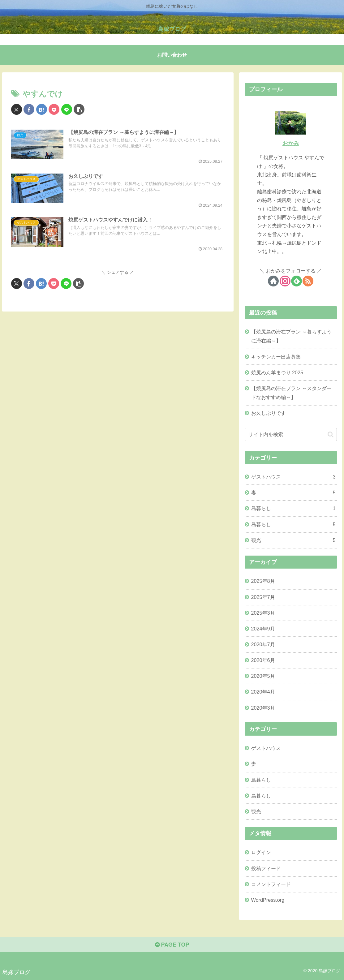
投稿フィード (266, 868)
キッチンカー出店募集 (276, 357)
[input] (291, 434)
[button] (79, 109)
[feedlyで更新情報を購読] (297, 281)
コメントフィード (271, 884)
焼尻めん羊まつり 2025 (277, 372)
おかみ (291, 143)
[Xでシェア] (17, 109)
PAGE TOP (172, 945)
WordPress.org (268, 900)
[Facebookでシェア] (29, 109)
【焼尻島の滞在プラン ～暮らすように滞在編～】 (292, 336)
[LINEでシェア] (67, 109)
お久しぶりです (269, 413)
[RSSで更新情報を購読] (308, 281)
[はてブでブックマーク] (42, 109)
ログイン (261, 852)
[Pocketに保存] (54, 109)
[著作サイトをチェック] (273, 281)
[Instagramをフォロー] (285, 281)
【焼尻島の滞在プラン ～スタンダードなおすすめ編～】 (292, 393)
